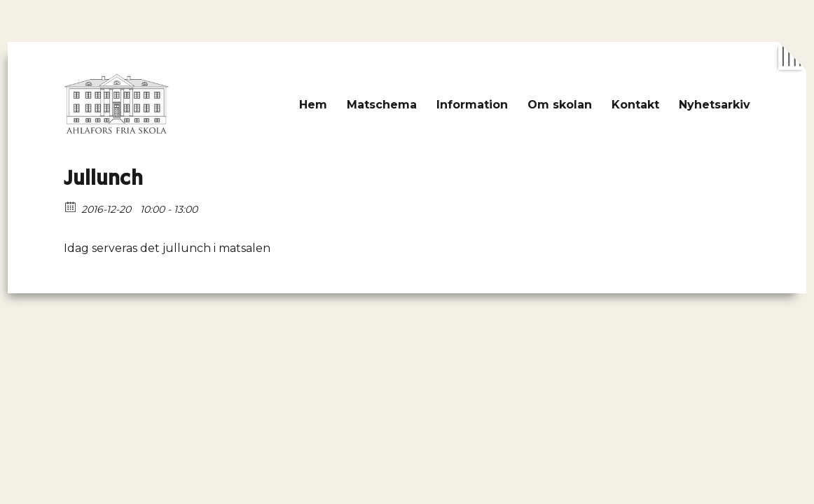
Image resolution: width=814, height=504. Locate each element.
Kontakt (635, 105)
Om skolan (560, 105)
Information (472, 105)
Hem (313, 105)
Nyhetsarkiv (715, 105)
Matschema (382, 105)
